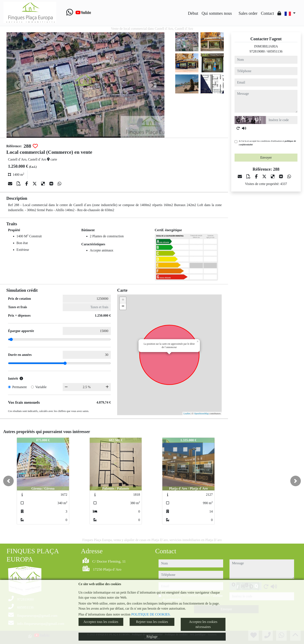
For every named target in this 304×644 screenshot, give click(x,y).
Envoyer (266, 157)
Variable (41, 387)
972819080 (257, 51)
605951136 (275, 51)
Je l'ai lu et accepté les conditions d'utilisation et (267, 143)
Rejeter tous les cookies (152, 622)
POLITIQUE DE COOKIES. (151, 614)
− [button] (123, 306)
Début (193, 13)
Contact (267, 13)
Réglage (152, 637)
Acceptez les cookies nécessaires (203, 624)
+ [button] (123, 300)
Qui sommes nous (217, 13)
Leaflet (187, 413)
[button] (8, 481)
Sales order (248, 13)
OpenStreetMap (201, 413)
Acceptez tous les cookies (101, 622)
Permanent (19, 387)
